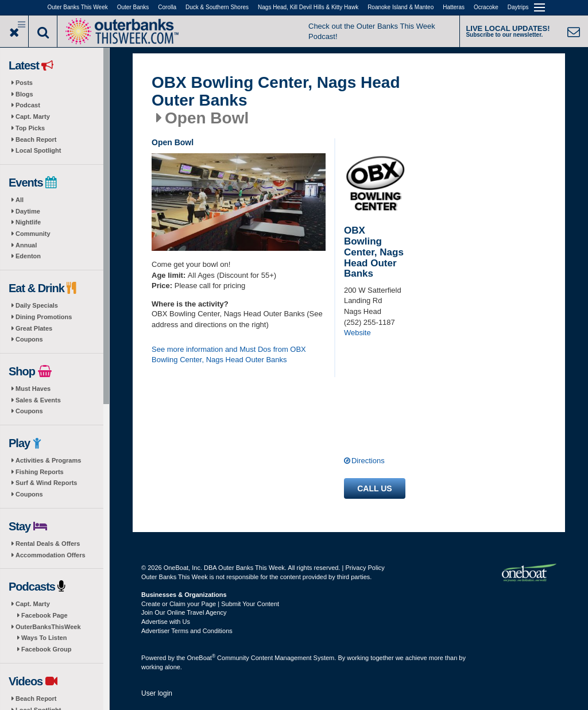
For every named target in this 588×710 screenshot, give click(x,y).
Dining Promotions (44, 317)
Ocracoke (486, 7)
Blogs (24, 94)
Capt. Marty (33, 117)
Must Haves (33, 389)
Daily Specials (37, 305)
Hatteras (454, 7)
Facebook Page (45, 615)
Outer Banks (133, 7)
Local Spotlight (38, 150)
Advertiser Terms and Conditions (187, 631)
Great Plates (34, 328)
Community (33, 234)
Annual (26, 245)
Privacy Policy (365, 568)
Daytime (28, 211)
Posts (24, 83)
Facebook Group (46, 649)
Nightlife (28, 222)
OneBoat (202, 658)
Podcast (28, 105)
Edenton (28, 256)
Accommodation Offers (51, 555)
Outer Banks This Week (78, 7)
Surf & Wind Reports (46, 483)
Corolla (167, 7)
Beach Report (36, 139)
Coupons (29, 339)
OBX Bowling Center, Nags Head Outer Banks (276, 92)
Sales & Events (38, 400)
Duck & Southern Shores (217, 7)
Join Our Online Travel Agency (184, 612)
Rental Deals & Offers (48, 544)
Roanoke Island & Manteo (401, 7)
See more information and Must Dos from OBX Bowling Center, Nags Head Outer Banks (229, 355)
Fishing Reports (40, 472)
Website (357, 333)
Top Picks (30, 128)
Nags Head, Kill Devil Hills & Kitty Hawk (308, 7)
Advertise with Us (166, 622)
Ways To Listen (44, 638)
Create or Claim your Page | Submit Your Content (210, 604)
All (20, 200)
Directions (368, 461)
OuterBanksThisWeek (48, 627)
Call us (374, 488)
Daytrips (518, 7)
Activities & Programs (48, 460)
